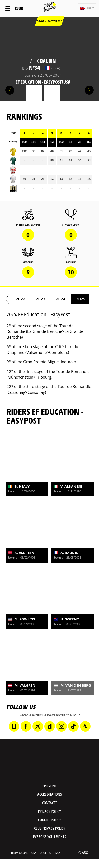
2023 (66, 299)
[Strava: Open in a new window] (85, 726)
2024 (86, 299)
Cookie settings (50, 853)
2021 (26, 299)
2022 (46, 299)
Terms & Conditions (24, 853)
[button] (87, 8)
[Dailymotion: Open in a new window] (50, 726)
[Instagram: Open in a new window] (62, 726)
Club (19, 8)
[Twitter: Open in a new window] (38, 726)
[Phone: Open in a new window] (14, 726)
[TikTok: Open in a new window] (73, 726)
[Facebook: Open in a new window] (26, 726)
